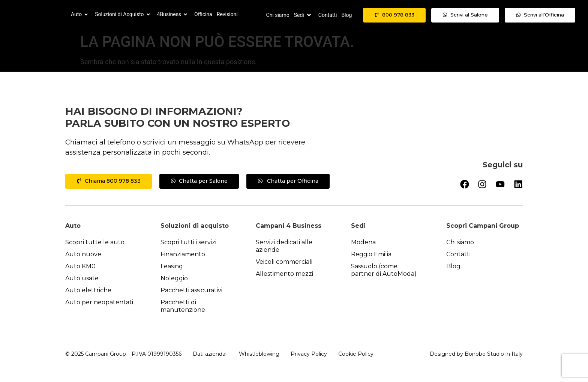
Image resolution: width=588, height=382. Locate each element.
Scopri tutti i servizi (188, 242)
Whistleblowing (259, 354)
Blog (453, 266)
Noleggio (174, 278)
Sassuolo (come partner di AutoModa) (384, 270)
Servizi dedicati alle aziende (284, 246)
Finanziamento (183, 254)
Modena (363, 242)
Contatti (458, 254)
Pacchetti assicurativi (191, 290)
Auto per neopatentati (99, 302)
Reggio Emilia (371, 254)
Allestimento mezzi (284, 274)
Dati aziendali (210, 354)
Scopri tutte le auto (95, 242)
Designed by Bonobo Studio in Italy (476, 354)
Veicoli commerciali (284, 262)
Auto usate (82, 278)
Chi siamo (460, 242)
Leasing (172, 266)
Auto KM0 (80, 266)
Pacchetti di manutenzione (183, 306)
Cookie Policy (356, 354)
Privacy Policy (309, 354)
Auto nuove (83, 254)
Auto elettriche (88, 290)
